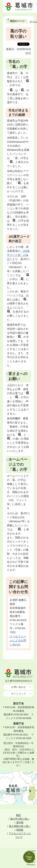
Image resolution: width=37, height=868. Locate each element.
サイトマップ (19, 694)
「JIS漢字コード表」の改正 (18, 255)
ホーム (33, 21)
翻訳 (19, 815)
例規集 (20, 830)
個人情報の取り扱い (20, 826)
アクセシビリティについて (20, 835)
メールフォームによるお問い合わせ (18, 640)
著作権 (20, 822)
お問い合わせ (19, 687)
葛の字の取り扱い (20, 819)
